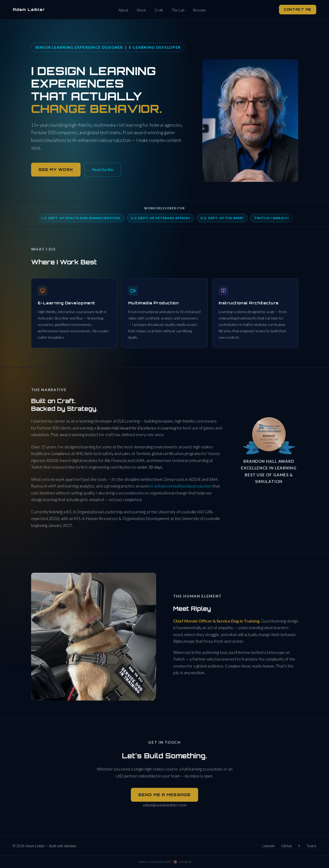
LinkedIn (268, 846)
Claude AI (185, 862)
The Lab (178, 10)
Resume (199, 10)
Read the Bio (103, 169)
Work (141, 10)
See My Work (56, 169)
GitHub (286, 846)
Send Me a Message (164, 795)
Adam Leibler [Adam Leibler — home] (29, 9)
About (123, 10)
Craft (159, 10)
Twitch (311, 846)
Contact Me (298, 9)
